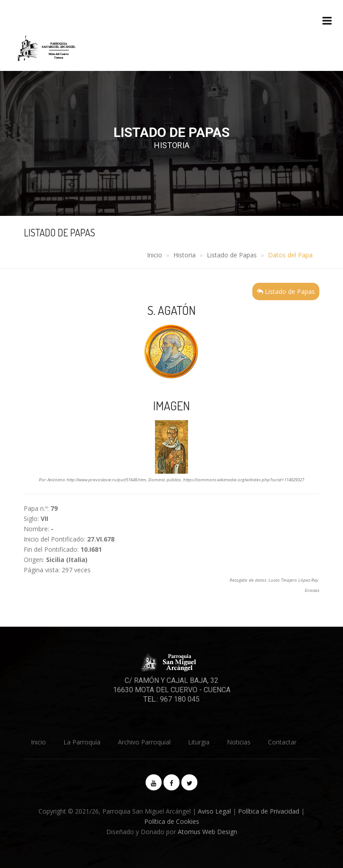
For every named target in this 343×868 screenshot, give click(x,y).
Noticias (239, 742)
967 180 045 (180, 699)
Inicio (155, 255)
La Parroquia (82, 742)
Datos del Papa (290, 255)
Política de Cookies (172, 821)
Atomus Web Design (207, 832)
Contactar (282, 742)
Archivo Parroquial (144, 742)
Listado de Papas (232, 255)
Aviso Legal (214, 811)
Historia (184, 255)
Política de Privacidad (269, 811)
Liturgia (199, 742)
